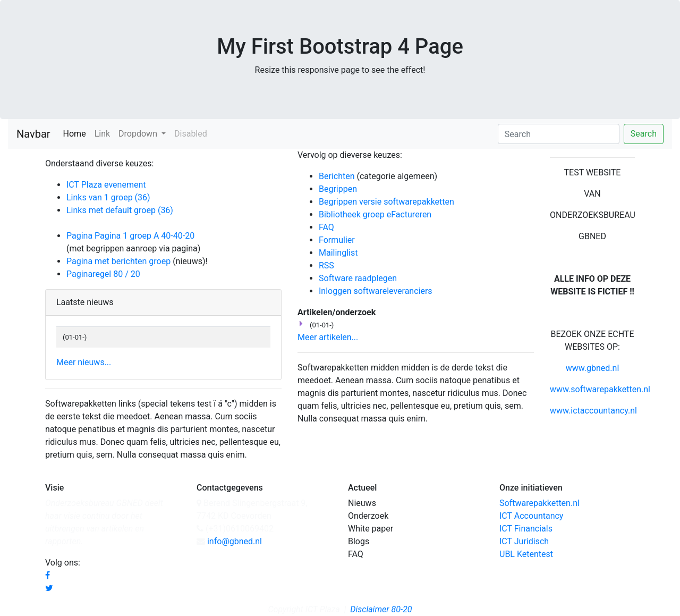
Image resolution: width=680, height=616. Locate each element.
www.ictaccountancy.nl (593, 411)
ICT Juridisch (524, 541)
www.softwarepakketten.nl (600, 389)
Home (77, 133)
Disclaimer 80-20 (381, 609)
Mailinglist (338, 253)
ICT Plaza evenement (106, 185)
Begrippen (338, 189)
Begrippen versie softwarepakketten (386, 202)
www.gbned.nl (593, 368)
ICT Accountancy (531, 516)
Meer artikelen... (328, 337)
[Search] (559, 134)
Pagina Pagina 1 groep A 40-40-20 (130, 236)
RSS (326, 265)
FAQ (326, 227)
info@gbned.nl (235, 541)
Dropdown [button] (139, 134)
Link (102, 134)
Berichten (337, 176)
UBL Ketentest (526, 554)
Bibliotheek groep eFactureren (375, 214)
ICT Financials (526, 529)
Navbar (33, 134)
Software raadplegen (358, 278)
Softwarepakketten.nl (539, 503)
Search (644, 134)
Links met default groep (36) (120, 210)
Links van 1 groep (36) (108, 197)
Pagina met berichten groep (118, 261)
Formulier (337, 240)
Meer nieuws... (84, 362)
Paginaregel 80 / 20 (103, 274)
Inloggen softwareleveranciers (376, 291)
